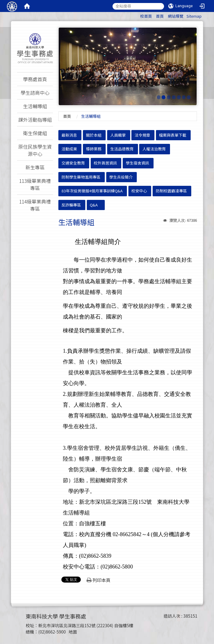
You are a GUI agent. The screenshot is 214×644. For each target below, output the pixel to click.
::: (137, 15)
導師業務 (94, 149)
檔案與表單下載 (173, 135)
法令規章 (142, 135)
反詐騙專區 (71, 205)
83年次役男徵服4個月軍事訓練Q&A (92, 191)
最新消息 (69, 135)
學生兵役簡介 (121, 177)
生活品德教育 (122, 149)
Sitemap (194, 16)
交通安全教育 (73, 163)
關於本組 (94, 135)
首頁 (160, 16)
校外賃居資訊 (105, 163)
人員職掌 (118, 135)
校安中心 (139, 191)
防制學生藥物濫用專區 (81, 177)
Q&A (94, 205)
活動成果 (69, 149)
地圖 (73, 632)
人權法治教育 (154, 149)
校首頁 (146, 16)
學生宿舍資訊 (137, 163)
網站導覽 (176, 16)
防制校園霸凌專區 (171, 191)
